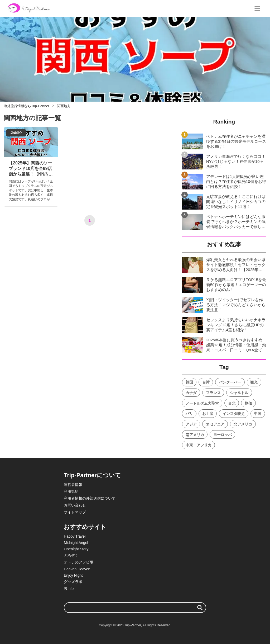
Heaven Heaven (77, 569)
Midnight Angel (76, 543)
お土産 (208, 414)
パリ (189, 414)
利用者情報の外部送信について (90, 498)
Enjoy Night (73, 575)
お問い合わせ (75, 505)
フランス (213, 393)
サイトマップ (75, 512)
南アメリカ (195, 435)
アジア (191, 424)
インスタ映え (234, 414)
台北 (232, 403)
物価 (248, 403)
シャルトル (239, 393)
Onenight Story (76, 549)
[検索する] (200, 608)
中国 (258, 414)
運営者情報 (73, 485)
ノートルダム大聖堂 (202, 403)
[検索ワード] (135, 608)
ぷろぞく (71, 555)
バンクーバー (230, 382)
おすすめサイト (85, 527)
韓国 (189, 382)
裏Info (69, 589)
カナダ (191, 393)
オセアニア (215, 424)
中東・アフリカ (199, 445)
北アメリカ (243, 424)
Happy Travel (75, 536)
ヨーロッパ (223, 435)
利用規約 (71, 491)
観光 (254, 382)
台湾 (206, 382)
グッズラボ (73, 582)
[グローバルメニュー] (257, 8)
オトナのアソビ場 (79, 562)
